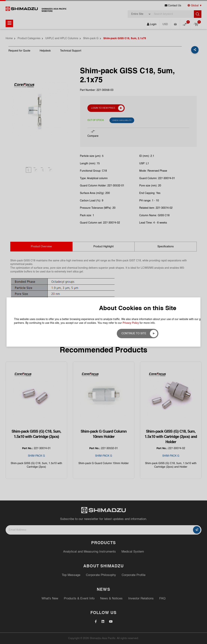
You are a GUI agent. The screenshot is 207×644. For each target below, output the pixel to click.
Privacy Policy (131, 323)
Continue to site (134, 334)
